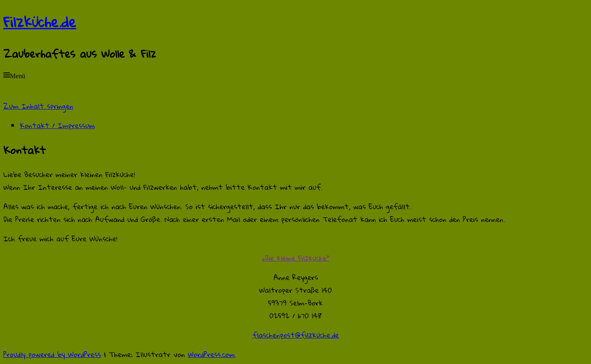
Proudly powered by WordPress (52, 354)
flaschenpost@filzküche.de (296, 335)
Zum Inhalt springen (38, 106)
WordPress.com (211, 354)
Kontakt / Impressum (57, 125)
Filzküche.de (40, 22)
